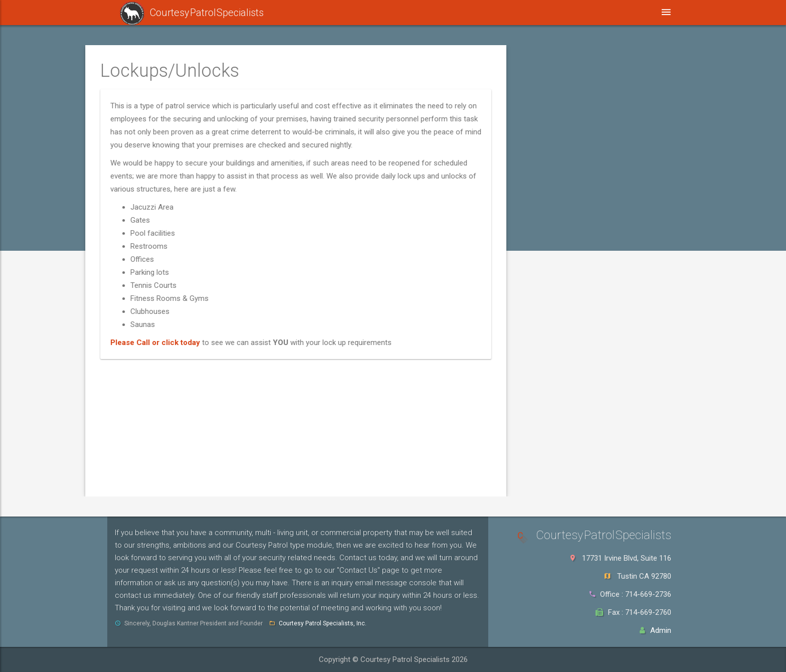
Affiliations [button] (439, 12)
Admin (661, 630)
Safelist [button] (300, 13)
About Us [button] (546, 12)
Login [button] (694, 12)
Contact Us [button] (611, 12)
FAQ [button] (494, 12)
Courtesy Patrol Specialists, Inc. (323, 623)
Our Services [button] (369, 12)
